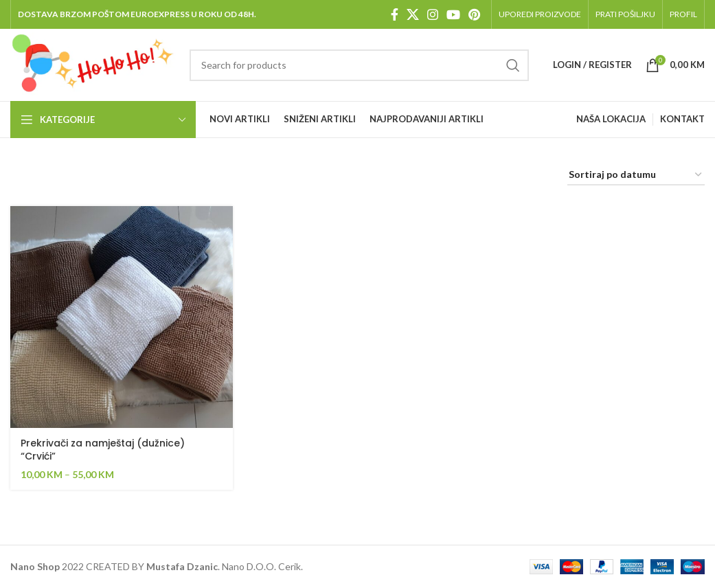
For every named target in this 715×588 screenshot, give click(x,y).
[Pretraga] (359, 65)
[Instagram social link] (433, 14)
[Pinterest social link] (474, 14)
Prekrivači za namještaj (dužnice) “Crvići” (103, 450)
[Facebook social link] (395, 14)
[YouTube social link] (453, 14)
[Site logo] (93, 64)
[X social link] (413, 14)
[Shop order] (636, 176)
